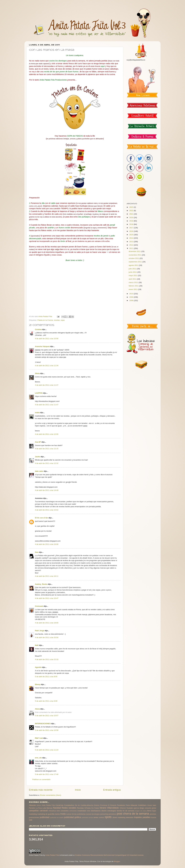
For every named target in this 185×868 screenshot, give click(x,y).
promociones (34, 817)
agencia (136, 808)
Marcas (49, 808)
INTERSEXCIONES (43, 724)
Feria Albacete (131, 805)
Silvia (37, 373)
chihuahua (52, 811)
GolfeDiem (142, 805)
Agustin (38, 667)
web (31, 820)
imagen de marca (141, 811)
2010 (132, 294)
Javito (38, 457)
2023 (132, 207)
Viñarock (123, 808)
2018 (132, 224)
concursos (73, 811)
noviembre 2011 (135, 255)
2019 (132, 221)
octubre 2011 (134, 258)
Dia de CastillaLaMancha (84, 805)
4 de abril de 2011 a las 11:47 (47, 385)
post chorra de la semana (133, 814)
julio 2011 (133, 269)
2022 (132, 211)
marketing (33, 814)
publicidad (44, 817)
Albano (39, 805)
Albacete (32, 805)
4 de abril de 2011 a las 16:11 (47, 576)
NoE (37, 645)
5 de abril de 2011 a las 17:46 (47, 774)
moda (63, 814)
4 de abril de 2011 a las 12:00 (47, 434)
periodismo (112, 814)
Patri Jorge (40, 631)
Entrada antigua (112, 790)
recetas (57, 320)
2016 (132, 231)
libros (149, 811)
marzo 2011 (134, 282)
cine (58, 811)
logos (154, 811)
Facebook (121, 805)
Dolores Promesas (101, 805)
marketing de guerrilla (46, 814)
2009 (132, 297)
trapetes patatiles (142, 817)
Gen (37, 552)
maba (37, 413)
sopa (63, 320)
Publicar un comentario (41, 779)
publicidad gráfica (72, 817)
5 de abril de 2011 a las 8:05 (46, 677)
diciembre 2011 (135, 251)
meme (57, 814)
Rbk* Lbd (39, 738)
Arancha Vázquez (42, 346)
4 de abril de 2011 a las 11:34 (47, 366)
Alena (37, 709)
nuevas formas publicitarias (76, 814)
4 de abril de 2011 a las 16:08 (47, 544)
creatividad (82, 811)
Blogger (117, 861)
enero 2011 (133, 289)
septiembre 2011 (135, 262)
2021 (132, 214)
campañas (34, 811)
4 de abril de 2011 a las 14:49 (47, 490)
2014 (132, 238)
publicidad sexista (87, 817)
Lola (44, 808)
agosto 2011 (134, 265)
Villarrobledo (113, 808)
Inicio (78, 790)
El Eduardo (112, 805)
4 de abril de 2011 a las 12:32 (47, 463)
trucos (154, 817)
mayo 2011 (133, 275)
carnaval (44, 811)
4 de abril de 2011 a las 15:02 (47, 510)
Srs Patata (95, 808)
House (150, 805)
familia (119, 811)
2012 (132, 245)
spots (108, 817)
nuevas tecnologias (93, 814)
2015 (132, 235)
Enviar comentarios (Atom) (51, 795)
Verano (103, 808)
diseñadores (96, 811)
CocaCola (59, 805)
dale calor (39, 471)
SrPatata (87, 808)
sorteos (102, 817)
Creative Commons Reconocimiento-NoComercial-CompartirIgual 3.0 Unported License (109, 855)
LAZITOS (39, 393)
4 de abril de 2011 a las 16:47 (47, 598)
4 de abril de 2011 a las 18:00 (47, 623)
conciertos (65, 811)
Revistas (80, 808)
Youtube (130, 808)
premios (153, 814)
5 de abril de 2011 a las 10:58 (47, 730)
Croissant (39, 606)
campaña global (150, 808)
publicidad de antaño (57, 817)
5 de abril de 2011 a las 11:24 (47, 750)
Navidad (57, 808)
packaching (104, 814)
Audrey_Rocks (41, 584)
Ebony (38, 684)
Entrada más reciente (41, 790)
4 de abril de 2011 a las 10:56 (47, 339)
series (96, 817)
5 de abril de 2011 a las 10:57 (47, 716)
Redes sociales (69, 808)
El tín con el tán (42, 518)
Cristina (38, 329)
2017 (132, 228)
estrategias (112, 811)
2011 (132, 248)
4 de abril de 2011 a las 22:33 (47, 659)
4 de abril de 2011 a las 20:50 (47, 637)
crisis (88, 811)
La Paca (39, 808)
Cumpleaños (69, 805)
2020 (132, 217)
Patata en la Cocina (45, 320)
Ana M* (38, 442)
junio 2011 (133, 272)
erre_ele (38, 758)
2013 (132, 242)
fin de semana (128, 811)
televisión (130, 817)
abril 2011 (133, 279)
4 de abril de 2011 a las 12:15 (47, 449)
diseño (104, 811)
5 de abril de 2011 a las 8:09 (46, 701)
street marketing (119, 817)
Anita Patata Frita (48, 805)
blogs (142, 808)
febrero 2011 (134, 286)
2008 (132, 300)
